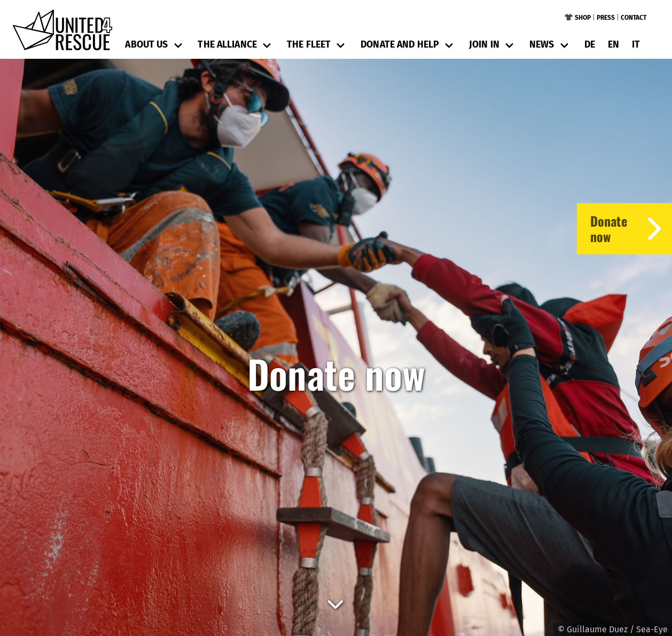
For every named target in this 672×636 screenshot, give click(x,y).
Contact (634, 18)
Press (606, 18)
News (542, 45)
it (636, 45)
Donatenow (631, 229)
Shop (583, 18)
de (590, 45)
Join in (484, 45)
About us (146, 45)
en (614, 45)
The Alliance (227, 45)
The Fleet (309, 45)
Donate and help (400, 45)
